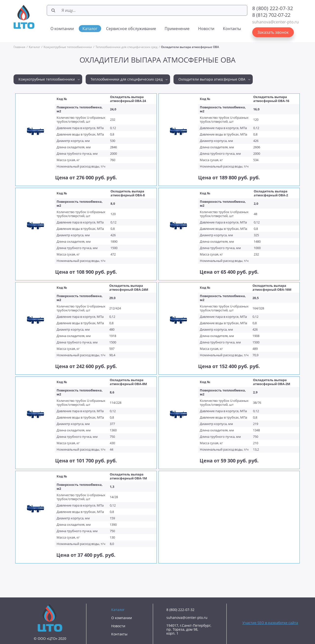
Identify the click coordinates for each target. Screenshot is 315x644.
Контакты (232, 29)
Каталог (90, 29)
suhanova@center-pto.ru (276, 22)
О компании (62, 29)
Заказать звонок (273, 32)
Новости (206, 29)
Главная (19, 47)
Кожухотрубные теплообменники (68, 47)
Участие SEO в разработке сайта (270, 623)
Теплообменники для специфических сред (126, 47)
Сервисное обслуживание (131, 29)
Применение (177, 29)
